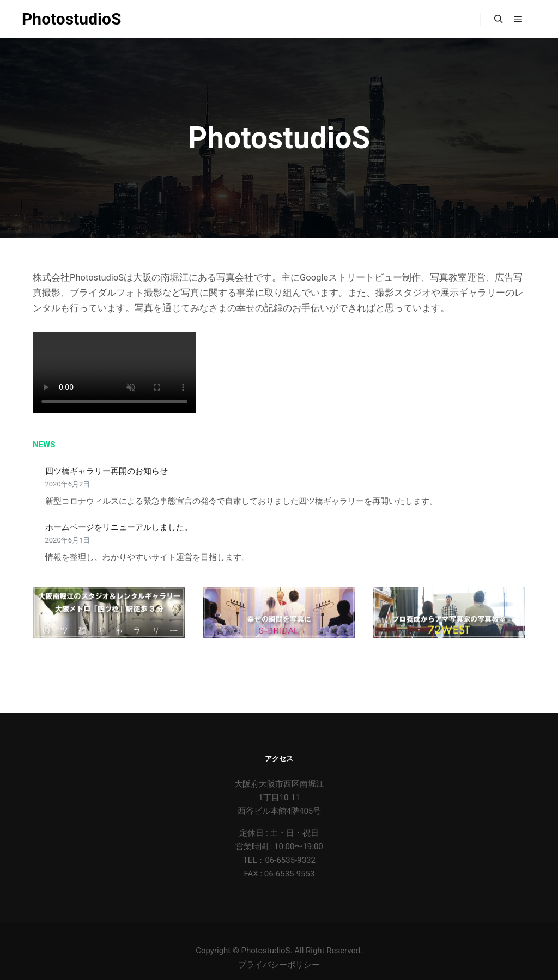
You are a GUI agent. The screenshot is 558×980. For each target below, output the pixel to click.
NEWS (44, 445)
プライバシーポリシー (279, 965)
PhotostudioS (71, 19)
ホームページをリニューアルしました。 (119, 527)
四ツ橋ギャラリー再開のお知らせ (107, 471)
